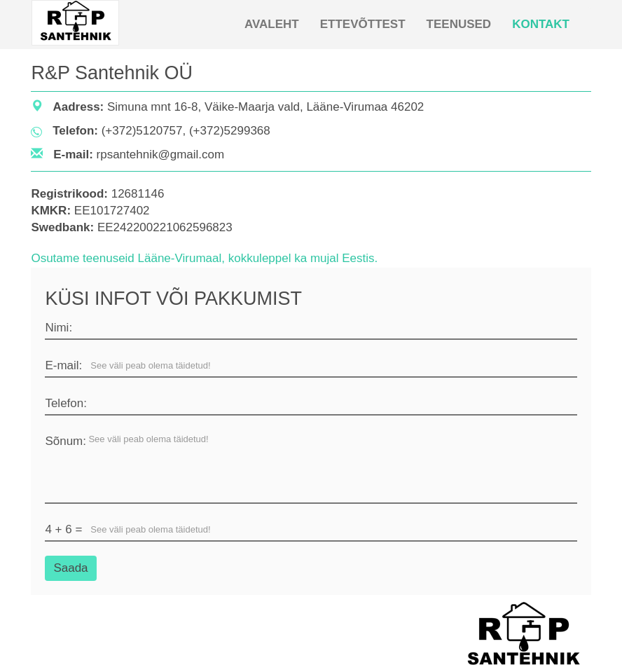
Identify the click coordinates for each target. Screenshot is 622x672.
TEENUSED (459, 24)
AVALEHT (272, 24)
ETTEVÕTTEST (363, 24)
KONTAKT (541, 24)
